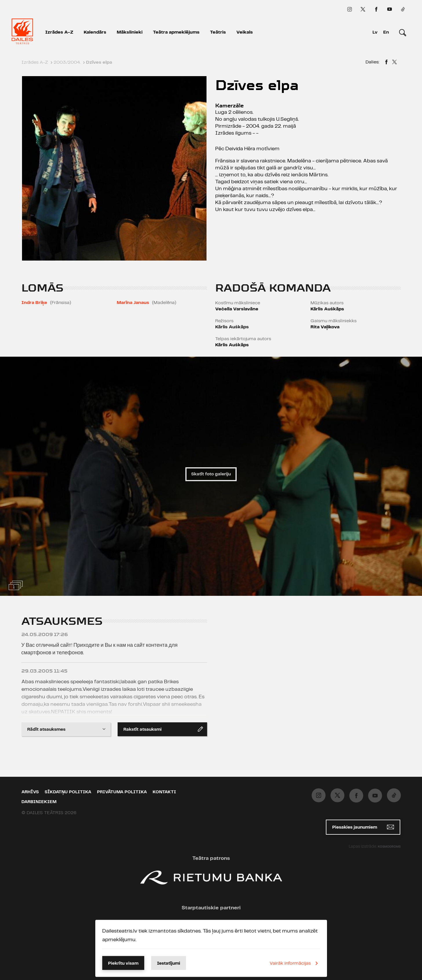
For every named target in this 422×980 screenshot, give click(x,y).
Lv (375, 32)
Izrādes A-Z (59, 32)
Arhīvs (30, 792)
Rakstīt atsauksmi (163, 729)
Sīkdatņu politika (68, 792)
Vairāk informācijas (295, 963)
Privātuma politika (122, 792)
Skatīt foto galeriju (211, 474)
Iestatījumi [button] (169, 963)
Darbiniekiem (39, 802)
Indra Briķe (34, 303)
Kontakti (164, 792)
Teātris (218, 32)
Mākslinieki (130, 32)
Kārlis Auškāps (232, 327)
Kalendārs (95, 32)
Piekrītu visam (123, 963)
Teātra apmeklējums (176, 32)
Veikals (245, 32)
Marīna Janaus (133, 303)
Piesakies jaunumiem (363, 827)
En (386, 32)
